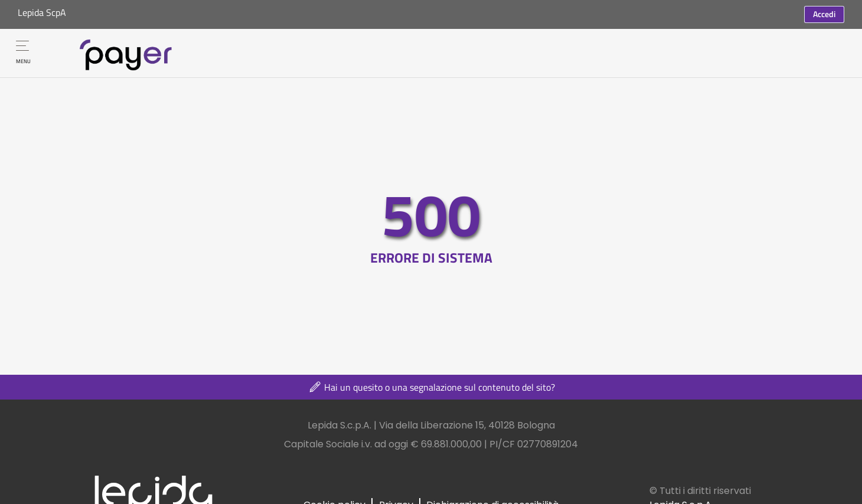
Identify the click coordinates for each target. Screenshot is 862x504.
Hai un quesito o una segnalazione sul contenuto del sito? (431, 387)
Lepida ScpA (42, 12)
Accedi (824, 14)
